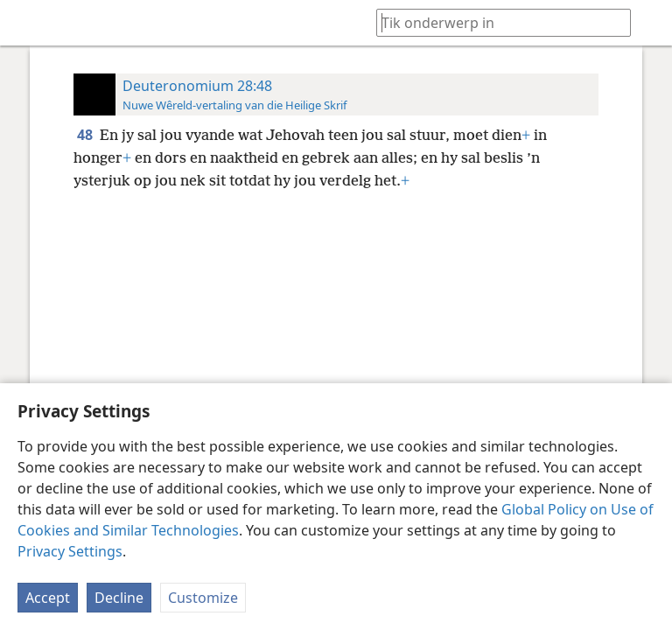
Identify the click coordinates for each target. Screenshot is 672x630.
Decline (119, 598)
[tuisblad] (26, 23)
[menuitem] (26, 23)
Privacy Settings (70, 551)
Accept (48, 598)
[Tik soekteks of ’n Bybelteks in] (495, 22)
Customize (203, 598)
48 (87, 135)
